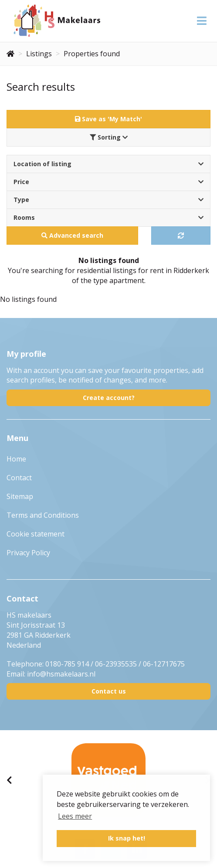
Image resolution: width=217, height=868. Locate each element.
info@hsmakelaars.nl (61, 674)
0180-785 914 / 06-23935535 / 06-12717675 (115, 664)
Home (16, 459)
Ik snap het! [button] (127, 838)
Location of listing (108, 164)
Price (108, 182)
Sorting (109, 137)
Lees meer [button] (75, 816)
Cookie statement (36, 534)
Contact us (109, 691)
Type (108, 200)
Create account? (109, 398)
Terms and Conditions (43, 515)
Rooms (108, 217)
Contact (19, 478)
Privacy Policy (28, 553)
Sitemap (20, 496)
